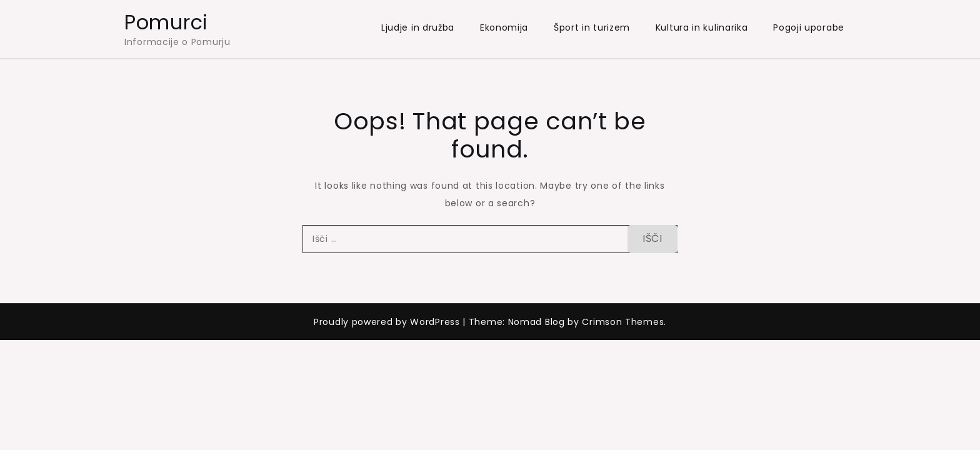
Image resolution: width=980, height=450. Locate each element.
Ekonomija (504, 27)
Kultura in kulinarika (702, 27)
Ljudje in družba (418, 27)
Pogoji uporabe (809, 27)
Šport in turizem (592, 27)
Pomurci (166, 22)
